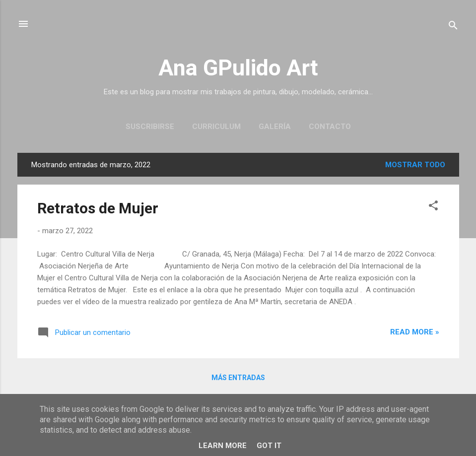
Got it (269, 446)
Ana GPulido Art (238, 68)
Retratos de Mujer (98, 208)
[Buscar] (453, 27)
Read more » (415, 332)
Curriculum (216, 127)
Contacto (330, 127)
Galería (275, 127)
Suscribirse (150, 127)
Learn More (223, 446)
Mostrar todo (415, 165)
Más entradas (238, 378)
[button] (433, 207)
